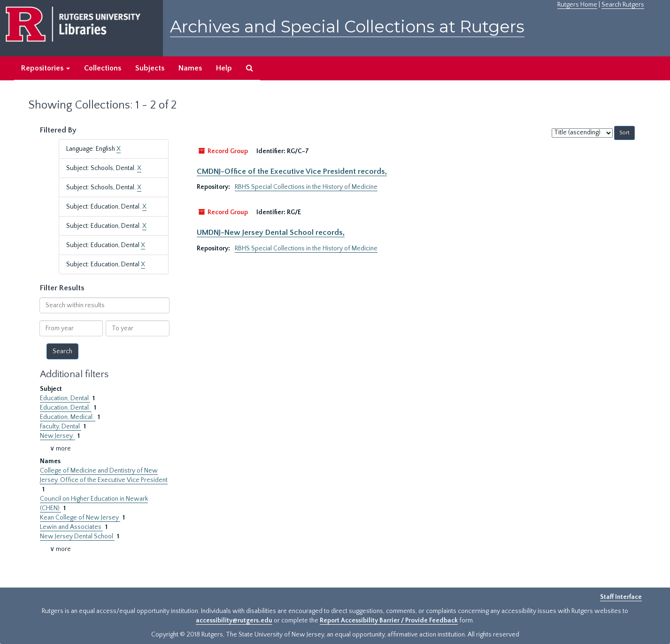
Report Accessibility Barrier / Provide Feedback (389, 621)
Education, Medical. (68, 417)
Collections (103, 68)
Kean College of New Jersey (80, 518)
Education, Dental (65, 398)
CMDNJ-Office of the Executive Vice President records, (292, 171)
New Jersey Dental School (77, 536)
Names (190, 68)
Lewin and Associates (71, 527)
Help (224, 68)
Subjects (150, 68)
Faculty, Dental (61, 427)
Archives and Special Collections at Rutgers (347, 27)
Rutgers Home (577, 5)
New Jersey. (58, 436)
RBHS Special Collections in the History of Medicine (306, 187)
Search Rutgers (623, 5)
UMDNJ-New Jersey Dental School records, (271, 233)
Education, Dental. (66, 408)
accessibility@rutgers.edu (234, 621)
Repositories (46, 68)
